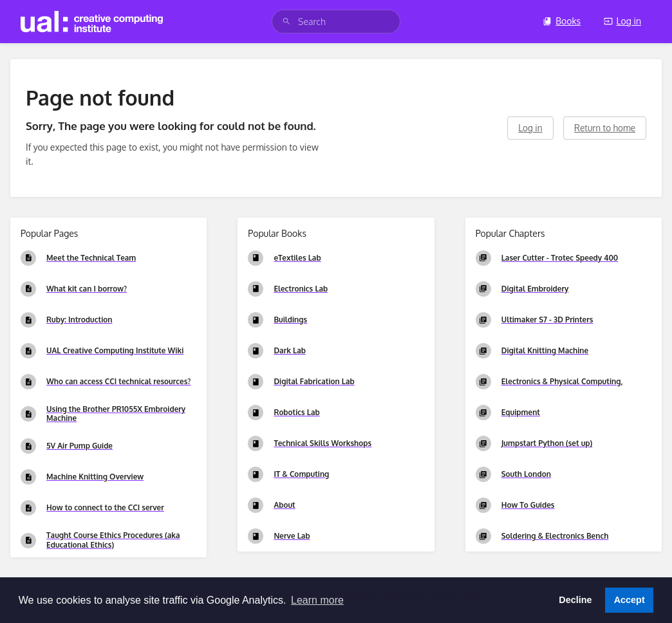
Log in (622, 21)
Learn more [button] (317, 600)
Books (562, 21)
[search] (336, 22)
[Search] (286, 22)
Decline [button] (575, 600)
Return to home (605, 128)
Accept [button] (630, 600)
